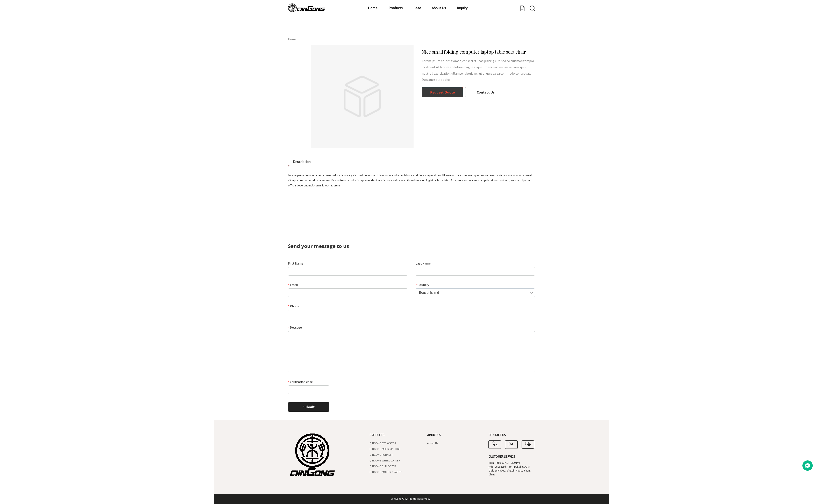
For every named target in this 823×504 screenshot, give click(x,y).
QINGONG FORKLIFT (381, 455)
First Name (296, 264)
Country (422, 285)
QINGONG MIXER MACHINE (385, 449)
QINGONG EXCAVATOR (383, 443)
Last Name (423, 264)
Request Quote (442, 92)
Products (382, 28)
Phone (294, 306)
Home (353, 28)
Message (295, 328)
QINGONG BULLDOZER (383, 466)
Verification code (300, 382)
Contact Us (486, 92)
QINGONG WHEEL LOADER (385, 461)
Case (411, 28)
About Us (440, 28)
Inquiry (470, 28)
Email (293, 285)
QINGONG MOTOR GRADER (386, 472)
